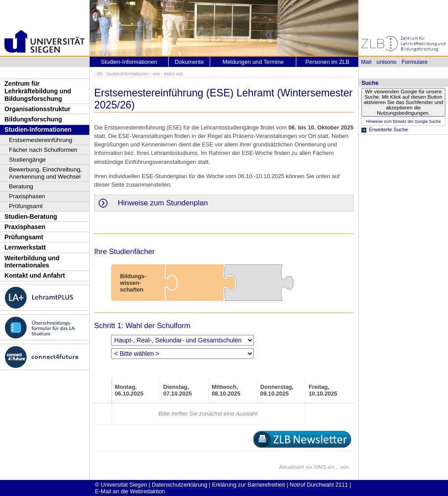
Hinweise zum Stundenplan (163, 203)
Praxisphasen (27, 196)
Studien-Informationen (38, 129)
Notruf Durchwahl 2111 (319, 485)
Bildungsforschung (33, 119)
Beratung (21, 186)
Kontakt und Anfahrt (35, 275)
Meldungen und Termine (253, 62)
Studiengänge (27, 160)
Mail (366, 62)
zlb (100, 74)
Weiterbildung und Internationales (32, 262)
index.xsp (173, 74)
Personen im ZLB (327, 62)
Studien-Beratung (31, 217)
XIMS (320, 467)
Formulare (415, 62)
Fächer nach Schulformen (43, 150)
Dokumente (189, 62)
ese (156, 74)
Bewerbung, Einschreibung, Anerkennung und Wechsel (46, 173)
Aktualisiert (291, 467)
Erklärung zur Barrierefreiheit (249, 485)
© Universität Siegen (121, 485)
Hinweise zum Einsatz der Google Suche (403, 121)
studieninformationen (127, 74)
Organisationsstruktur (37, 109)
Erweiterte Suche (389, 129)
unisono (387, 62)
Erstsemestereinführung (41, 140)
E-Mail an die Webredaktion (130, 491)
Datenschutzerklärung (179, 485)
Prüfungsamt (26, 206)
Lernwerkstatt (25, 247)
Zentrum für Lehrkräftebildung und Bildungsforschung (38, 91)
